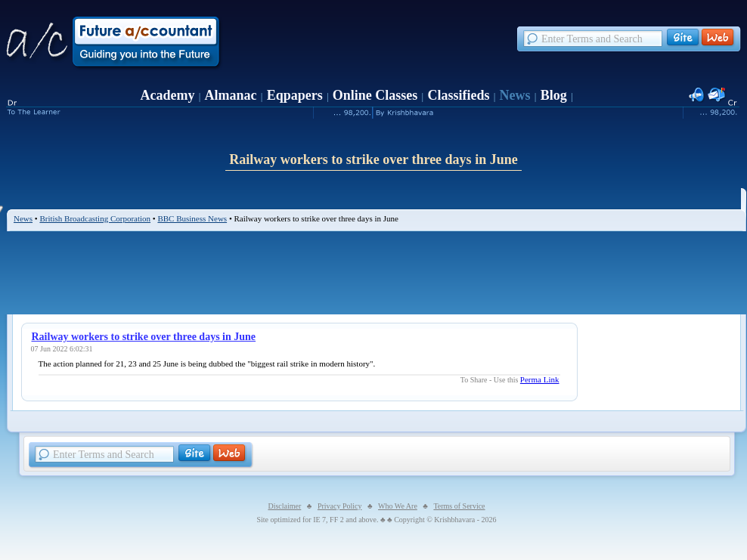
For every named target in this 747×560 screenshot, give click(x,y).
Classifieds (458, 95)
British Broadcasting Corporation (95, 218)
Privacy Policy (340, 506)
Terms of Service (459, 506)
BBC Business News (192, 218)
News (515, 95)
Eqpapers (295, 95)
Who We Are (398, 506)
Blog (554, 95)
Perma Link (540, 379)
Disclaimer (284, 506)
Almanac (231, 95)
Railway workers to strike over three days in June (144, 337)
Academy (167, 95)
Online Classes (375, 95)
